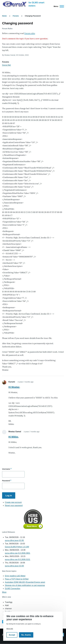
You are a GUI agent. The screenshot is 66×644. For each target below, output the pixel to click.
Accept (12, 635)
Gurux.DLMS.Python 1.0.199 (17, 547)
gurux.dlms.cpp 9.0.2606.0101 (18, 560)
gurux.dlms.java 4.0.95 (14, 540)
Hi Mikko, (14, 437)
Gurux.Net (6, 65)
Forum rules (30, 33)
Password (6, 481)
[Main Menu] (58, 6)
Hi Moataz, (14, 387)
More (4, 592)
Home (4, 16)
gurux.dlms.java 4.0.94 (14, 566)
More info (10, 629)
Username (6, 469)
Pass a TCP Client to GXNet (17, 579)
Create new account (13, 502)
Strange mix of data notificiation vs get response (25, 585)
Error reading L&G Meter (15, 576)
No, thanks (26, 635)
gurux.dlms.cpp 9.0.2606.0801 (18, 553)
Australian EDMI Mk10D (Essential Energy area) (25, 582)
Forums (16, 16)
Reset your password (14, 506)
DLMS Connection (13, 589)
